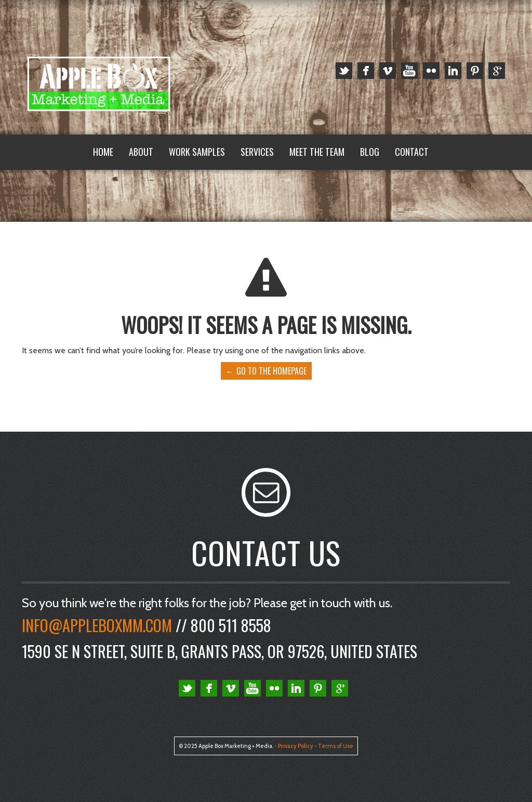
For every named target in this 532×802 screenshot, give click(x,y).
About (141, 152)
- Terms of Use (334, 746)
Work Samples (197, 152)
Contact (412, 152)
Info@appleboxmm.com (97, 625)
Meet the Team (317, 152)
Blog (370, 152)
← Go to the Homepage (266, 371)
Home (103, 152)
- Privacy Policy (294, 746)
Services (257, 152)
